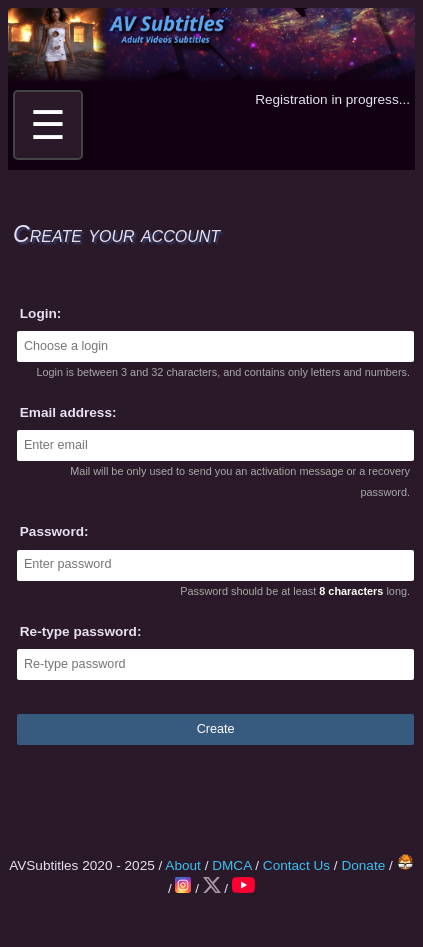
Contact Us (296, 865)
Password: (54, 531)
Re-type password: (81, 631)
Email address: (68, 412)
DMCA (231, 865)
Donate (363, 865)
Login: (41, 313)
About (183, 865)
